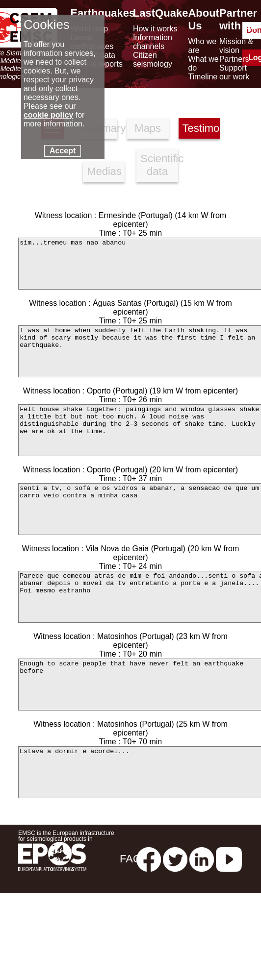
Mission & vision (236, 46)
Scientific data (159, 165)
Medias (104, 171)
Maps (148, 128)
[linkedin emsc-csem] (202, 859)
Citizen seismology (153, 60)
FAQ (130, 859)
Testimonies (201, 128)
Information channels (153, 42)
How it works (155, 29)
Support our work (234, 72)
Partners (234, 59)
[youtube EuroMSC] (229, 859)
